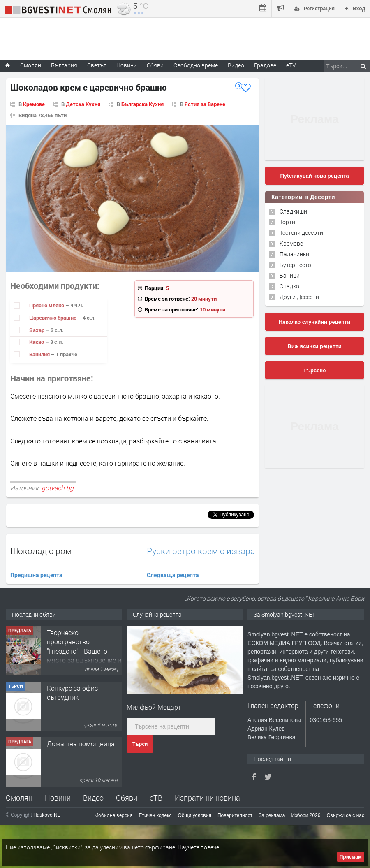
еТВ (156, 798)
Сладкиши (293, 211)
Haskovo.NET (49, 815)
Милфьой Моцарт (154, 707)
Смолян (19, 798)
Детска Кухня (83, 104)
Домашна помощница (81, 744)
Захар (37, 330)
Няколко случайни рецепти (314, 322)
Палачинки (294, 254)
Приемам (351, 857)
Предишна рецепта (36, 575)
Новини (127, 65)
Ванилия (40, 354)
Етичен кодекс (155, 815)
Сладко (289, 286)
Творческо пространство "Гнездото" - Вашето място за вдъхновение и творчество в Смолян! (84, 651)
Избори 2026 (306, 815)
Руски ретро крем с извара (201, 551)
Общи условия (195, 815)
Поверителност (235, 815)
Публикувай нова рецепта (314, 176)
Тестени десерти (301, 233)
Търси (140, 744)
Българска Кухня (142, 104)
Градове (265, 65)
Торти (287, 222)
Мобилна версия (113, 815)
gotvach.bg (58, 488)
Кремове (34, 104)
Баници (290, 275)
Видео (93, 798)
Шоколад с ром (41, 551)
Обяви (127, 798)
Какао (37, 342)
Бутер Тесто (295, 265)
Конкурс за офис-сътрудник (73, 693)
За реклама (272, 815)
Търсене (315, 370)
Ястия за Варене (205, 104)
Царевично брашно (53, 318)
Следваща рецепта (173, 575)
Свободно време (196, 65)
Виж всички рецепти (314, 346)
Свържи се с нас (345, 815)
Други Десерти (299, 297)
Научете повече (198, 847)
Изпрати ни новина (207, 798)
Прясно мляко (47, 305)
